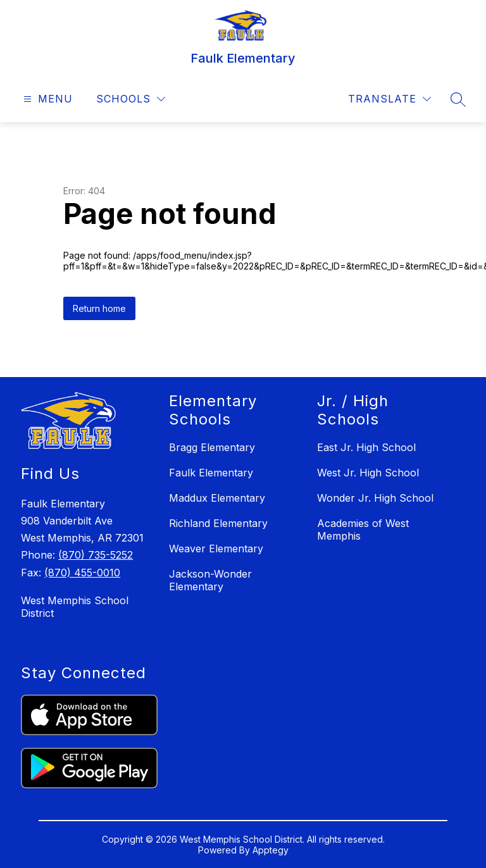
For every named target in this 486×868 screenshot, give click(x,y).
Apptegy (271, 850)
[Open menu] (47, 99)
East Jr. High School (366, 447)
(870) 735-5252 (96, 555)
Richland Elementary (218, 523)
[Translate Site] (389, 99)
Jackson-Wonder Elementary (210, 580)
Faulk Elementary (211, 473)
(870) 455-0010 (82, 573)
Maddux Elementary (217, 498)
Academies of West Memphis (363, 530)
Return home (99, 308)
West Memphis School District (75, 607)
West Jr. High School (368, 473)
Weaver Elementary (216, 549)
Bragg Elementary (212, 447)
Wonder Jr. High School (375, 498)
